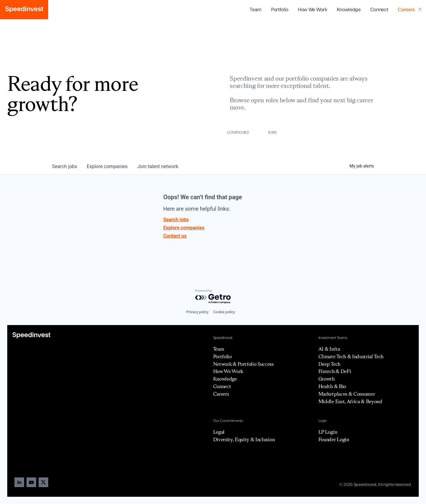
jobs (65, 166)
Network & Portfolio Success (243, 364)
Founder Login (334, 439)
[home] (24, 10)
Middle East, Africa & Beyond (350, 401)
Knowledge (349, 10)
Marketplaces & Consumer (347, 394)
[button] (280, 10)
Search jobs (176, 220)
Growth (327, 379)
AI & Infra (329, 349)
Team (256, 10)
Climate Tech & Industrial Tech (351, 356)
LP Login (328, 432)
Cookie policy (224, 312)
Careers (221, 394)
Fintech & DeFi (335, 371)
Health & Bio (332, 386)
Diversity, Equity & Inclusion (244, 439)
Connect (379, 10)
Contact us (175, 236)
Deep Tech (329, 364)
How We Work (312, 10)
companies (107, 166)
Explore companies (184, 228)
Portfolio (222, 356)
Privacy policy (197, 312)
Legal (219, 432)
